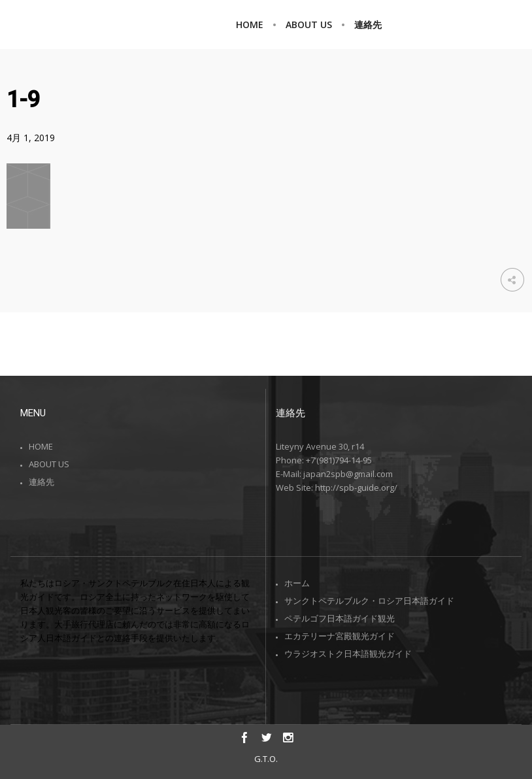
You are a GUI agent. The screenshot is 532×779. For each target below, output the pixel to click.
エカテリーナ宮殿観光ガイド (340, 636)
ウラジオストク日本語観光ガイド (348, 654)
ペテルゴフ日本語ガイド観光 (340, 618)
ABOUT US (49, 464)
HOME (41, 446)
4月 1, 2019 (31, 138)
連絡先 (42, 482)
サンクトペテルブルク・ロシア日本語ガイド (369, 601)
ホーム (297, 583)
